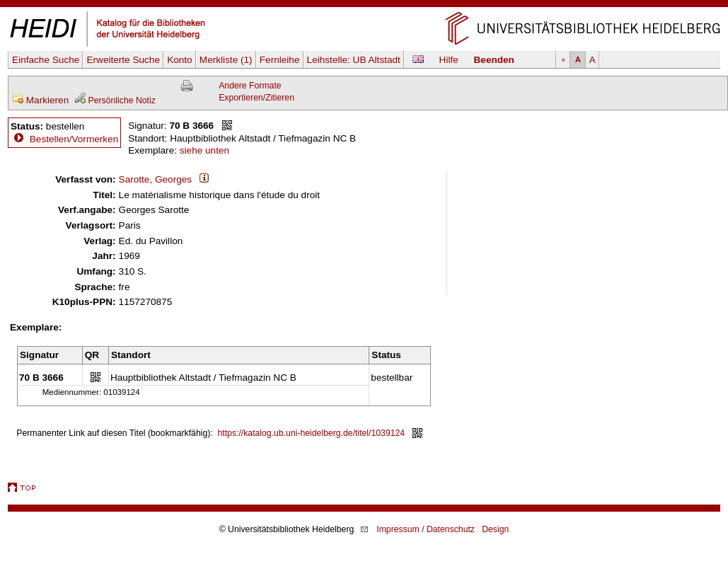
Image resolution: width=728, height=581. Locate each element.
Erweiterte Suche (123, 60)
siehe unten (204, 150)
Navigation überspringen (364, 6)
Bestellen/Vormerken (74, 139)
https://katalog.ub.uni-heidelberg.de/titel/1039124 (312, 433)
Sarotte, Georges (156, 179)
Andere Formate (250, 86)
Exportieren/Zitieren (256, 98)
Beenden (494, 60)
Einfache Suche (46, 60)
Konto (180, 60)
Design (495, 529)
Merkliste (226, 60)
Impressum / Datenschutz (426, 529)
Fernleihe (280, 60)
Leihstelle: (354, 60)
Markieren (40, 100)
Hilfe (449, 60)
